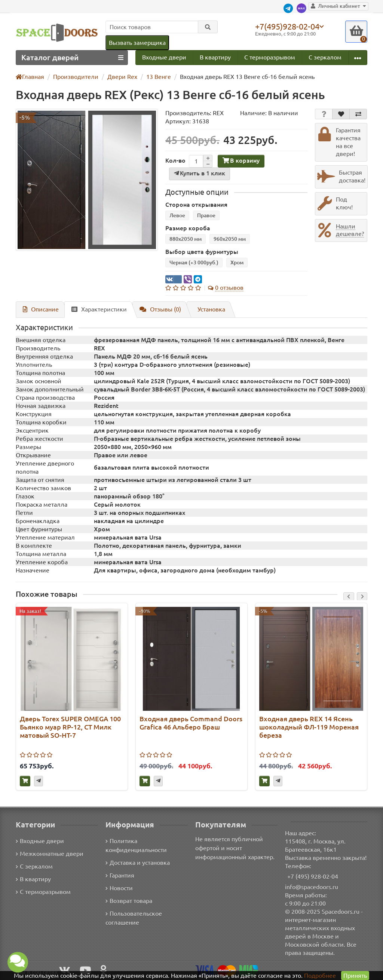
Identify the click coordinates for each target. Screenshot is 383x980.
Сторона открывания (194, 205)
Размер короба (186, 229)
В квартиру (215, 57)
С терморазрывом (269, 57)
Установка (208, 310)
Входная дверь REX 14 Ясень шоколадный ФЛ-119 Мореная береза (307, 728)
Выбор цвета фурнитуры (200, 252)
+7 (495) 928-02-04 (313, 876)
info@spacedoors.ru (312, 887)
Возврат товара (129, 901)
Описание (39, 310)
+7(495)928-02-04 (289, 26)
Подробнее (320, 975)
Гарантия (120, 875)
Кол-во (175, 161)
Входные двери (164, 57)
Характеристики (96, 310)
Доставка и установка (138, 863)
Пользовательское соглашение (133, 918)
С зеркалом (325, 57)
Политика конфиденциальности (136, 846)
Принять (355, 975)
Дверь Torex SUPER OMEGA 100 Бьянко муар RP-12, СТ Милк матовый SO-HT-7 (65, 728)
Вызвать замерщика (137, 42)
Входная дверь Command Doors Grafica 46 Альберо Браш (190, 724)
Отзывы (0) (157, 310)
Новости (119, 888)
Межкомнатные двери (48, 854)
